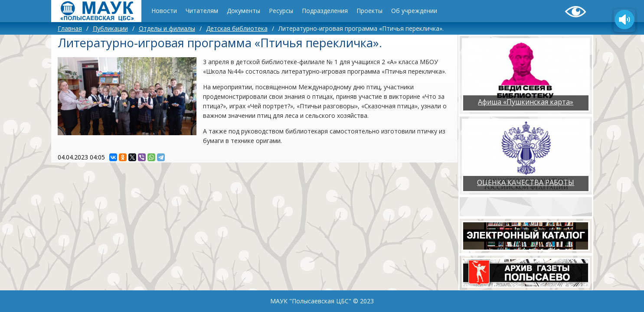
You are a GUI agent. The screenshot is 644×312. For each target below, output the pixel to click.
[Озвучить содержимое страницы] (624, 20)
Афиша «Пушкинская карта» (526, 102)
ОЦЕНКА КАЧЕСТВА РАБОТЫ (526, 182)
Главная (70, 28)
